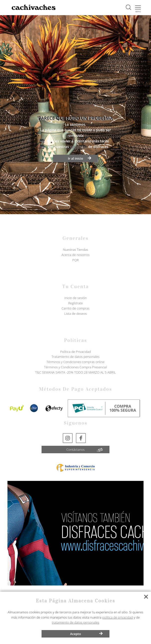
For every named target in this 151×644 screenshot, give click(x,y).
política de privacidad (118, 617)
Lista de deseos (75, 314)
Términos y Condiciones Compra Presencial (75, 367)
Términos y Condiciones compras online (75, 362)
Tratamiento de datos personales (75, 357)
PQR (75, 260)
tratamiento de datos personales (75, 622)
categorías (79, 147)
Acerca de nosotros (75, 255)
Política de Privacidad (75, 352)
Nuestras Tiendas (75, 250)
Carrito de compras (75, 308)
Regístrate (75, 303)
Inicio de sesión (76, 298)
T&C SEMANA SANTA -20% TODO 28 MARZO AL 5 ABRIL (76, 372)
